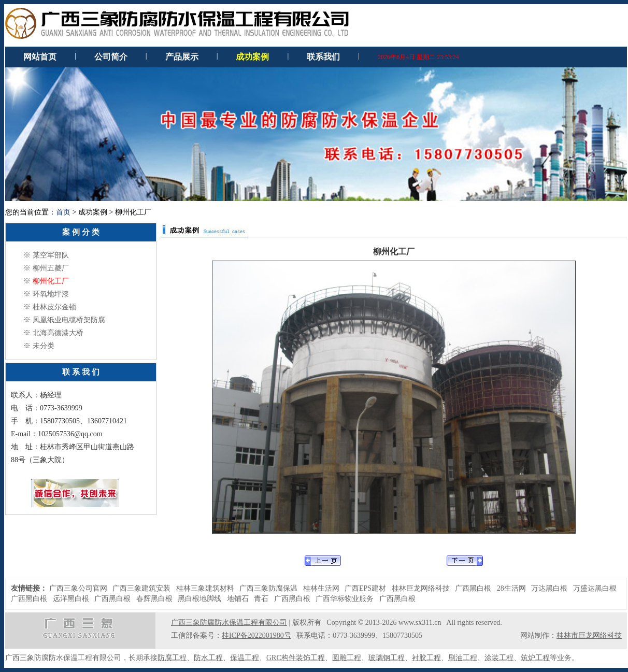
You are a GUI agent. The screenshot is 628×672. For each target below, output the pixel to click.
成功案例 (252, 57)
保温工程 (245, 658)
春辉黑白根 (154, 599)
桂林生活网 (321, 588)
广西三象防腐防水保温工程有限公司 (229, 623)
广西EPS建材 (365, 588)
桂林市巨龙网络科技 (589, 635)
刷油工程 (463, 658)
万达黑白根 (549, 588)
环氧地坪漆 (51, 294)
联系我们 (323, 57)
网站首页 (40, 57)
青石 (261, 599)
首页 (63, 212)
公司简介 (111, 57)
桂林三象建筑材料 (205, 588)
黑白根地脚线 (199, 599)
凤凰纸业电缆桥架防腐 (69, 320)
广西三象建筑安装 (141, 588)
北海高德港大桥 (58, 333)
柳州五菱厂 (51, 268)
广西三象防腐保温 (268, 588)
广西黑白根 (473, 588)
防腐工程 (172, 658)
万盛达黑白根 (595, 588)
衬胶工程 (426, 658)
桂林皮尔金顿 (54, 307)
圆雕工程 (347, 658)
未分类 (44, 346)
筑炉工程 (535, 658)
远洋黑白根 (71, 599)
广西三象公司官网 (78, 588)
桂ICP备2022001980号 (256, 635)
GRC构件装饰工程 (296, 658)
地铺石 (238, 599)
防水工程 (208, 658)
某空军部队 (51, 255)
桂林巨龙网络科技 (421, 588)
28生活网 (511, 588)
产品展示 (182, 57)
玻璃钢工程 (387, 658)
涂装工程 (499, 658)
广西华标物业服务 (345, 599)
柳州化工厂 (51, 281)
